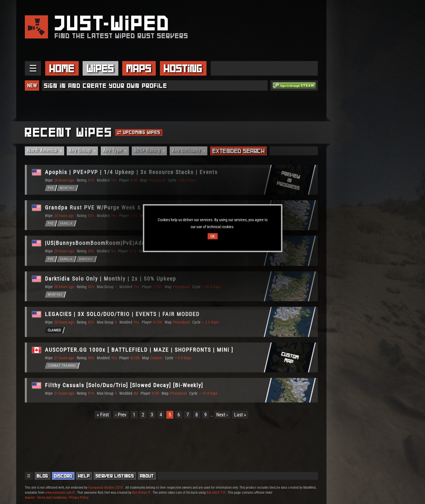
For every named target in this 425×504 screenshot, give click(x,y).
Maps (139, 68)
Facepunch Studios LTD (105, 488)
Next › (222, 415)
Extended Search (239, 151)
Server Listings (115, 476)
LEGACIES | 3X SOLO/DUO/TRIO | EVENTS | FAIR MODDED (122, 314)
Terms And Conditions (52, 498)
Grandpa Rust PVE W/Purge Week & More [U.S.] (109, 208)
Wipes (100, 68)
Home (62, 68)
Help (84, 476)
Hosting (183, 68)
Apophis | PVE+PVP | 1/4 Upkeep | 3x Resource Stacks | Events (131, 172)
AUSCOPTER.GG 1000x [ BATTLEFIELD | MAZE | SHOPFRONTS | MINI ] (139, 350)
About (147, 476)
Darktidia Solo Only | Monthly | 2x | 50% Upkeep (111, 279)
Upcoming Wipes (139, 132)
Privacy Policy (79, 498)
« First (103, 415)
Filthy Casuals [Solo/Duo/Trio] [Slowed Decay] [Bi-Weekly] (124, 385)
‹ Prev (121, 415)
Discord (63, 476)
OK (213, 236)
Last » (240, 415)
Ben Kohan (141, 493)
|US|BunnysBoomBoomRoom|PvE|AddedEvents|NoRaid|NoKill (127, 243)
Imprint (30, 498)
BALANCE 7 (216, 493)
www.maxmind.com (60, 493)
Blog (43, 476)
